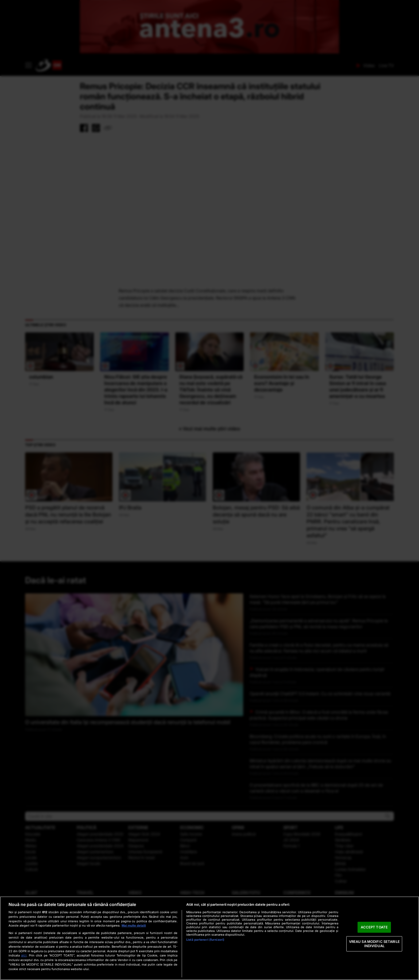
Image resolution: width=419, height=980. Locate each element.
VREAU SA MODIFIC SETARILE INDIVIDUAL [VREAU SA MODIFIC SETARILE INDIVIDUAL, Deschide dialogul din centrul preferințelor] (374, 944)
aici (24, 955)
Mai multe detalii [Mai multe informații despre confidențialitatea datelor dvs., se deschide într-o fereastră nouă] (134, 925)
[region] (210, 938)
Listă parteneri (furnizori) (205, 940)
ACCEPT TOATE (374, 927)
